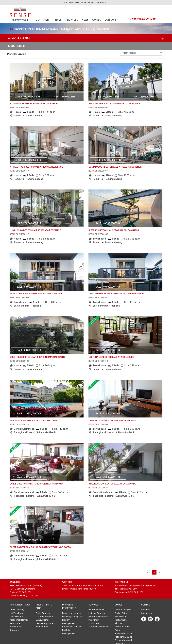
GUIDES (97, 20)
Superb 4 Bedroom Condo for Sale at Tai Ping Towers (40, 547)
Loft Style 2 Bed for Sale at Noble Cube (111, 357)
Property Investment (72, 613)
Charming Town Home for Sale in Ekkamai (112, 420)
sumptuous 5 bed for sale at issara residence (115, 167)
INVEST (59, 20)
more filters (86, 46)
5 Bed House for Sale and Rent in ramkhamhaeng (38, 357)
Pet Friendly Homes (19, 620)
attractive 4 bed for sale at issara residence (36, 167)
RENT (48, 20)
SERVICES (72, 20)
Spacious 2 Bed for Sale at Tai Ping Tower (34, 420)
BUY (38, 20)
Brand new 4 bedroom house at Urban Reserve (36, 294)
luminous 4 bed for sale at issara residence (35, 230)
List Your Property (18, 613)
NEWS (85, 20)
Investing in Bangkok (72, 617)
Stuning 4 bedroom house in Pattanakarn (34, 103)
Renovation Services (72, 627)
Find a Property (17, 610)
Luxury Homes (16, 617)
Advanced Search (86, 38)
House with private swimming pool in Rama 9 (114, 103)
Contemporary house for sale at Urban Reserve (116, 294)
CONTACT (111, 20)
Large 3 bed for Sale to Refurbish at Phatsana (36, 484)
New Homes (16, 623)
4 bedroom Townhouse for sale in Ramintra (114, 230)
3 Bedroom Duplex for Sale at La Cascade (112, 484)
